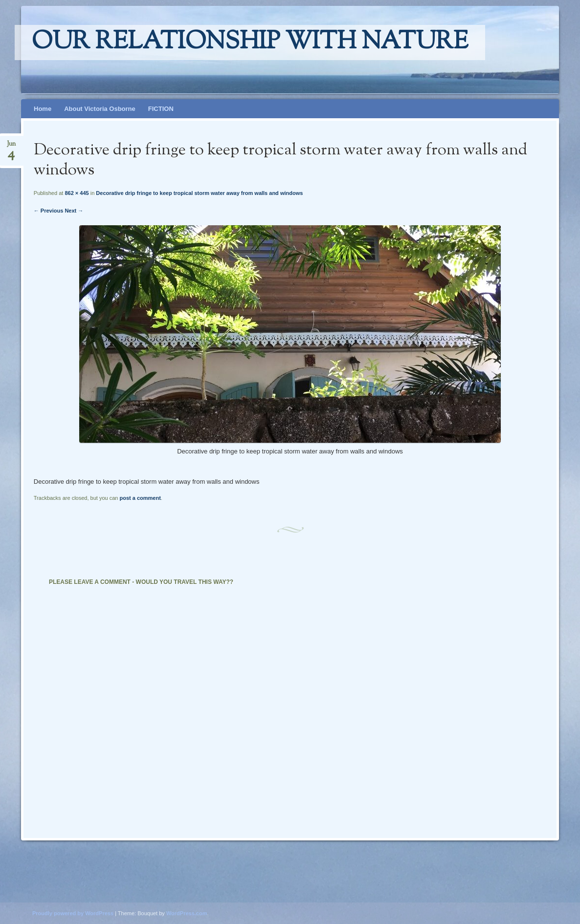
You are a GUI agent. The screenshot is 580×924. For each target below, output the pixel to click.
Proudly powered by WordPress (73, 913)
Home (43, 109)
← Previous (49, 211)
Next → (74, 211)
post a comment (140, 498)
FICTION (161, 109)
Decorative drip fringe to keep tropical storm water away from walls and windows (199, 193)
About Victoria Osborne (100, 109)
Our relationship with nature (250, 43)
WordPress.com (187, 913)
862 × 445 (77, 193)
